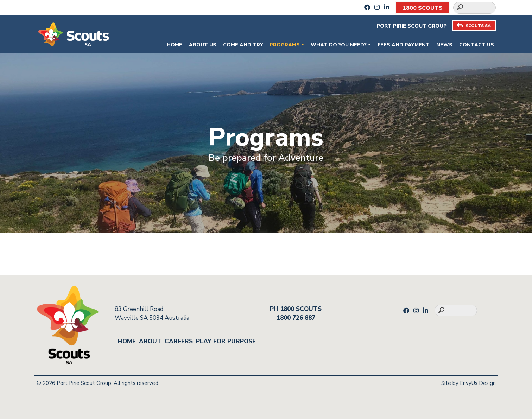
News (444, 45)
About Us (203, 45)
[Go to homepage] (74, 34)
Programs (285, 45)
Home (175, 45)
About (150, 341)
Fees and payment (404, 45)
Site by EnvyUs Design (468, 383)
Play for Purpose (226, 341)
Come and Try (243, 45)
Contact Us (477, 45)
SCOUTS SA (474, 26)
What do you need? (339, 45)
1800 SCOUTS (423, 8)
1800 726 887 (296, 318)
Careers (179, 341)
